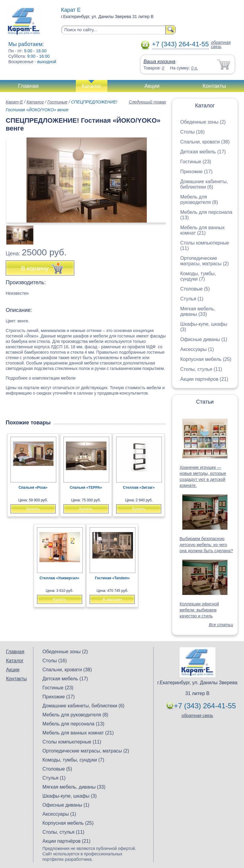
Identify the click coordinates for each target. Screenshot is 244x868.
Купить (33, 509)
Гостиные (57, 102)
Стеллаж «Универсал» (59, 578)
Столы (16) (192, 132)
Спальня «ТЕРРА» (86, 488)
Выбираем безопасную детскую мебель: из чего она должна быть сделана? (206, 545)
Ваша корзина (159, 62)
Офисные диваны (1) (204, 339)
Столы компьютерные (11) (72, 742)
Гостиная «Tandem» (112, 578)
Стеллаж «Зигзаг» (139, 488)
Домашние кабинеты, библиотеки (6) (204, 184)
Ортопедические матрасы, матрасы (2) (204, 261)
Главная (28, 86)
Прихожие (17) (196, 172)
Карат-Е (14, 102)
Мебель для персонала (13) (73, 724)
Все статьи (221, 625)
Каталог (92, 86)
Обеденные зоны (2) (203, 122)
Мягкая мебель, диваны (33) (198, 311)
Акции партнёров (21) (204, 379)
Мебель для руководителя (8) (199, 200)
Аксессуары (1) (197, 349)
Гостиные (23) (196, 162)
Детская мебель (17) (203, 152)
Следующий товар (147, 102)
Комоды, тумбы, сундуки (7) (198, 276)
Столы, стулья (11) (201, 369)
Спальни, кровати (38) (205, 142)
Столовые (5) (195, 289)
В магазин (112, 599)
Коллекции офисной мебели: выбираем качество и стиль (199, 610)
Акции (152, 86)
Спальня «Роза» (33, 488)
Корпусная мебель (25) (206, 359)
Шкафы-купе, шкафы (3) (69, 796)
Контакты (214, 86)
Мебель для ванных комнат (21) (202, 230)
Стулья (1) (192, 299)
